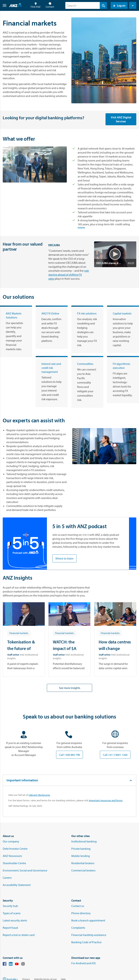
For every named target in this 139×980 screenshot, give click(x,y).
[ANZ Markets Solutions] (16, 331)
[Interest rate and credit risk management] (52, 382)
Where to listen (64, 558)
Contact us (78, 906)
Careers (7, 878)
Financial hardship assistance (89, 935)
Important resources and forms (106, 800)
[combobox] (86, 5)
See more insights (70, 688)
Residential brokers (83, 863)
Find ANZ (36, 5)
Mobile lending (81, 856)
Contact (50, 5)
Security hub (10, 906)
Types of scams (12, 913)
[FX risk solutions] (87, 329)
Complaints (78, 928)
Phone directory (81, 913)
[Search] (86, 5)
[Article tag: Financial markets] (19, 633)
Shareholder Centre (14, 863)
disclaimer (81, 228)
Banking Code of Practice (86, 942)
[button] (3, 5)
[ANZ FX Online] (52, 327)
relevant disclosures (39, 795)
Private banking (81, 849)
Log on (119, 5)
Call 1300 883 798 (69, 755)
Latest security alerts (15, 920)
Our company (11, 841)
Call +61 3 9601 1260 (115, 755)
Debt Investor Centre (15, 849)
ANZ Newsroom (12, 856)
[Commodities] (87, 382)
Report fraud (10, 928)
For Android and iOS (84, 963)
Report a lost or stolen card (19, 935)
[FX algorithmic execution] (123, 380)
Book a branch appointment (88, 920)
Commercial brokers (83, 870)
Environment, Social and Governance (25, 870)
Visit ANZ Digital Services (121, 119)
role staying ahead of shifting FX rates (69, 275)
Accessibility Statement (17, 885)
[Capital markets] (123, 329)
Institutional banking (84, 841)
